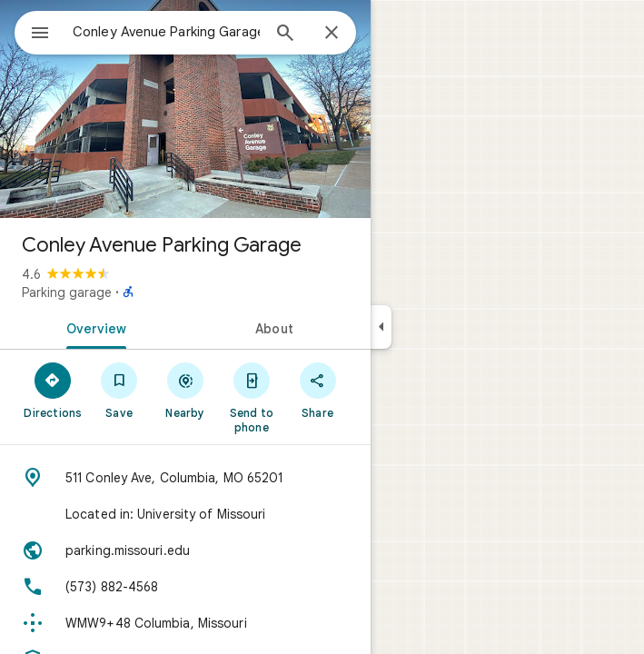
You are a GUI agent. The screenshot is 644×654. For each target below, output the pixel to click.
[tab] (93, 327)
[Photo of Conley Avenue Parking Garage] (185, 109)
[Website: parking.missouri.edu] (185, 550)
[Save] (119, 390)
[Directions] (53, 390)
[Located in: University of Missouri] (185, 514)
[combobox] (166, 32)
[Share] (317, 390)
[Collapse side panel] (381, 327)
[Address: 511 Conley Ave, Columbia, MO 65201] (185, 478)
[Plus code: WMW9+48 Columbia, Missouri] (185, 623)
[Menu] (40, 35)
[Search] (285, 35)
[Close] (332, 34)
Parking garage (67, 292)
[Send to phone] (251, 397)
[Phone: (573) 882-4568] (185, 587)
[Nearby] (186, 390)
